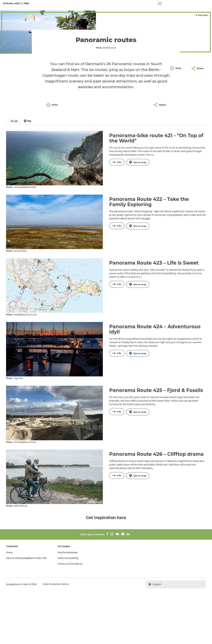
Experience (71, 10)
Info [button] (117, 218)
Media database (69, 606)
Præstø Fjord (195, 3)
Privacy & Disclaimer (71, 617)
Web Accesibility (69, 612)
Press (10, 606)
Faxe (207, 3)
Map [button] (28, 177)
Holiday (8, 20)
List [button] (15, 177)
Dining (144, 10)
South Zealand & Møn (147, 3)
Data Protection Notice (57, 638)
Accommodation (125, 10)
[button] (177, 136)
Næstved (172, 3)
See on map (138, 218)
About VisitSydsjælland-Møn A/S (28, 612)
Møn (163, 3)
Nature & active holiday (28, 20)
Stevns (183, 3)
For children (102, 10)
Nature (86, 10)
